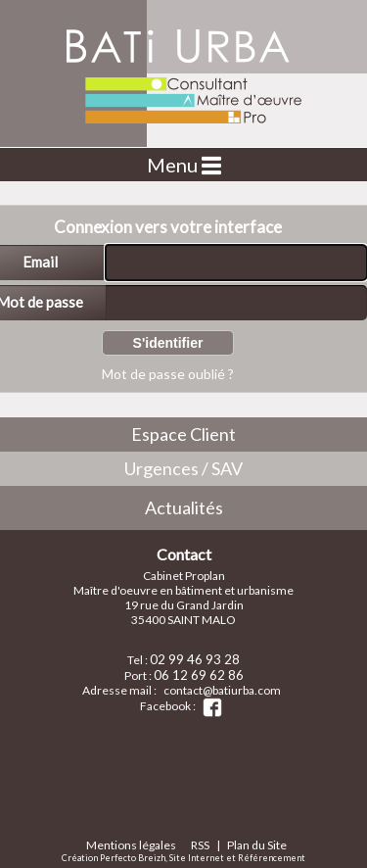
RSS (200, 845)
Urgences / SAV (183, 468)
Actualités (184, 507)
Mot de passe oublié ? (168, 374)
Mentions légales (131, 845)
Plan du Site (257, 845)
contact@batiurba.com (222, 690)
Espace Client (183, 434)
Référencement (272, 858)
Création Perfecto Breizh (114, 858)
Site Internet (197, 858)
